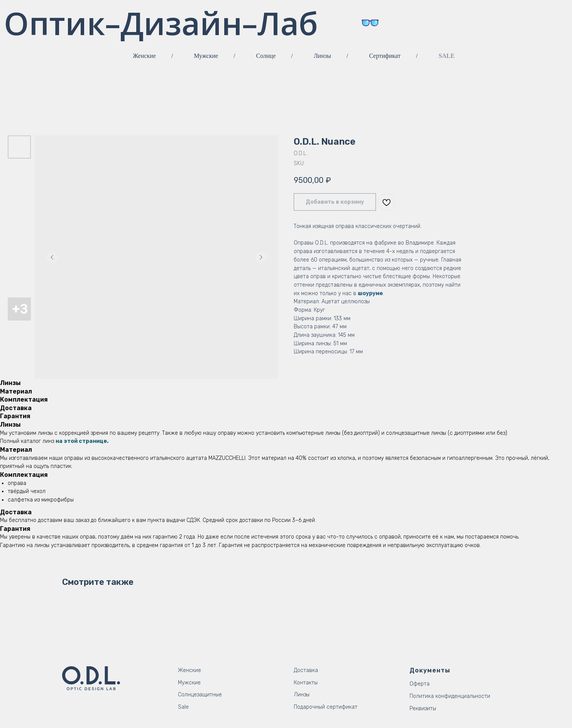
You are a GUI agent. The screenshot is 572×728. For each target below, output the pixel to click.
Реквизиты (423, 709)
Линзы (322, 56)
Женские (144, 56)
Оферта (420, 684)
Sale (183, 707)
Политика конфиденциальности (450, 696)
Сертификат (385, 56)
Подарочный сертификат (326, 707)
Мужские (206, 56)
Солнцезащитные (200, 695)
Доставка (306, 670)
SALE (447, 56)
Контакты (306, 683)
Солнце (266, 56)
